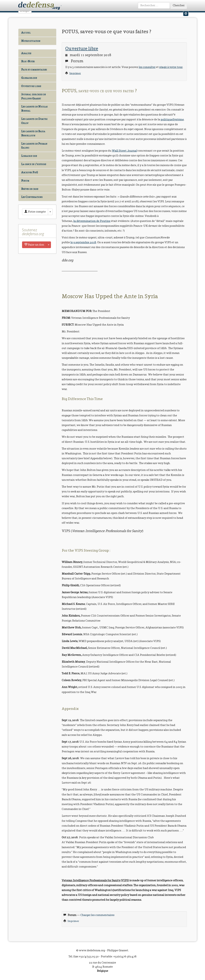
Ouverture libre (31, 86)
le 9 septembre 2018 (83, 242)
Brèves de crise (30, 189)
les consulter (147, 67)
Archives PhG (30, 172)
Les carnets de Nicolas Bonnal (34, 109)
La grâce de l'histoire (34, 164)
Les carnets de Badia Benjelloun (33, 133)
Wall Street (124, 151)
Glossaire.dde (29, 78)
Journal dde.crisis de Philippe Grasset (33, 96)
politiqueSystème (172, 119)
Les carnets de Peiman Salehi (34, 146)
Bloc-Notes (28, 61)
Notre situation (31, 41)
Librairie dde (29, 156)
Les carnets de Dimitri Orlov (34, 121)
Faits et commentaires (34, 70)
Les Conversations (32, 197)
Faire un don (34, 245)
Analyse (26, 53)
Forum (25, 181)
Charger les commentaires (97, 915)
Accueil (26, 33)
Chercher (179, 5)
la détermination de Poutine (92, 221)
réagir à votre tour (171, 67)
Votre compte (35, 212)
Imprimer (75, 73)
